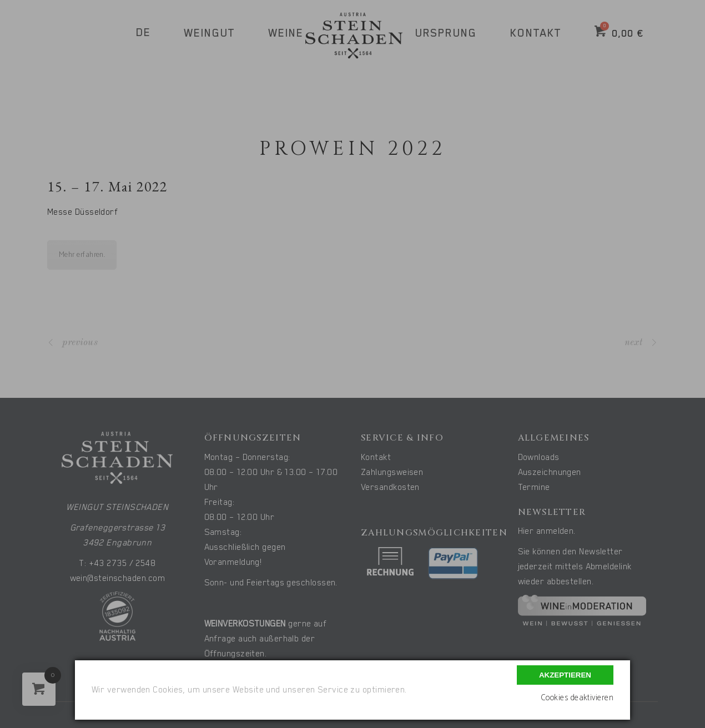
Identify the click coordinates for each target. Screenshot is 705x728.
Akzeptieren (565, 675)
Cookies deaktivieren (577, 698)
